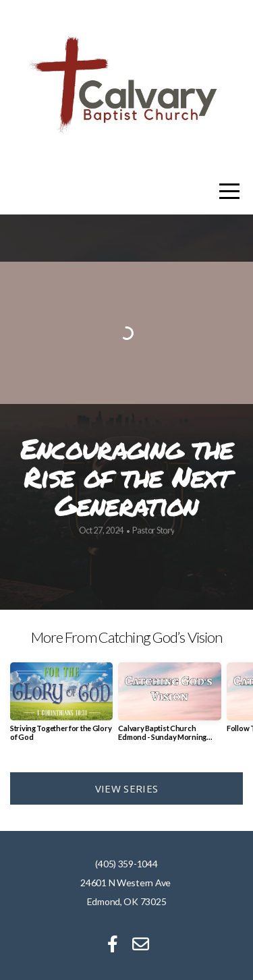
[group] (61, 707)
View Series (126, 788)
